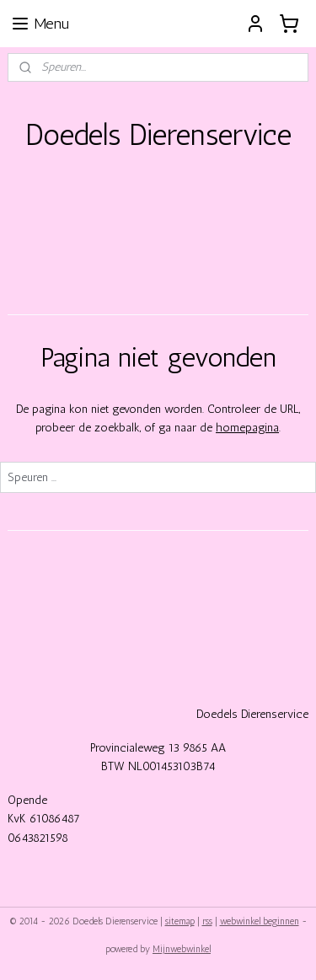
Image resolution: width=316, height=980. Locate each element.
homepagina (247, 428)
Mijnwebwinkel (182, 949)
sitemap (180, 921)
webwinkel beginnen (260, 921)
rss (207, 921)
